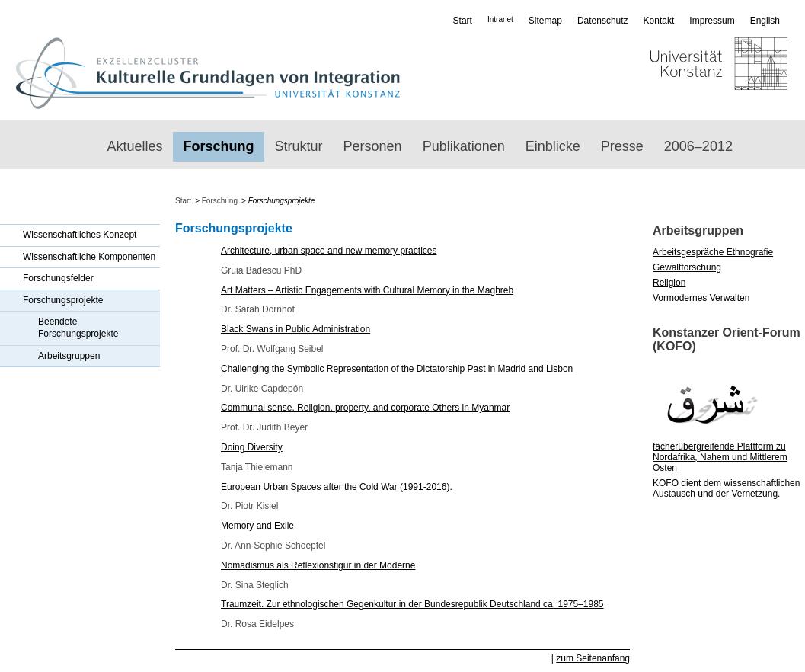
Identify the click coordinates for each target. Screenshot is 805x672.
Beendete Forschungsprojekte (78, 328)
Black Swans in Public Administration (295, 329)
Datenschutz (603, 21)
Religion (669, 283)
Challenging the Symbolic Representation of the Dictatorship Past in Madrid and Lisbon (397, 369)
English (765, 21)
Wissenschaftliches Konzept (80, 235)
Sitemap (545, 21)
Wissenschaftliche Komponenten (89, 257)
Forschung (219, 146)
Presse (622, 146)
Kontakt (659, 21)
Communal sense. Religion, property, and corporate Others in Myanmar (365, 408)
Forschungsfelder (58, 278)
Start (463, 21)
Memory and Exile (257, 526)
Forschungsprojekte (63, 300)
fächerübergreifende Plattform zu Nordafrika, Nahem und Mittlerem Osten (720, 457)
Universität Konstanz (674, 73)
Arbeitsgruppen (69, 356)
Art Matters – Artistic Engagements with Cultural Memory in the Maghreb (367, 290)
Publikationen (464, 146)
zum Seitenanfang (593, 658)
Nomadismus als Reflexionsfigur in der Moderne (318, 565)
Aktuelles (135, 146)
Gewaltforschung (687, 267)
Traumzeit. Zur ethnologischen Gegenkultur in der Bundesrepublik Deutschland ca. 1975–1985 (412, 604)
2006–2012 (698, 146)
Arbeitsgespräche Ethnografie (713, 252)
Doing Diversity (252, 447)
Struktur (299, 146)
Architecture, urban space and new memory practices (329, 251)
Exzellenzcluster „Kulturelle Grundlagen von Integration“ (208, 73)
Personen (373, 146)
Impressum (712, 21)
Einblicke (553, 146)
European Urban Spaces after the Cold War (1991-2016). (337, 487)
